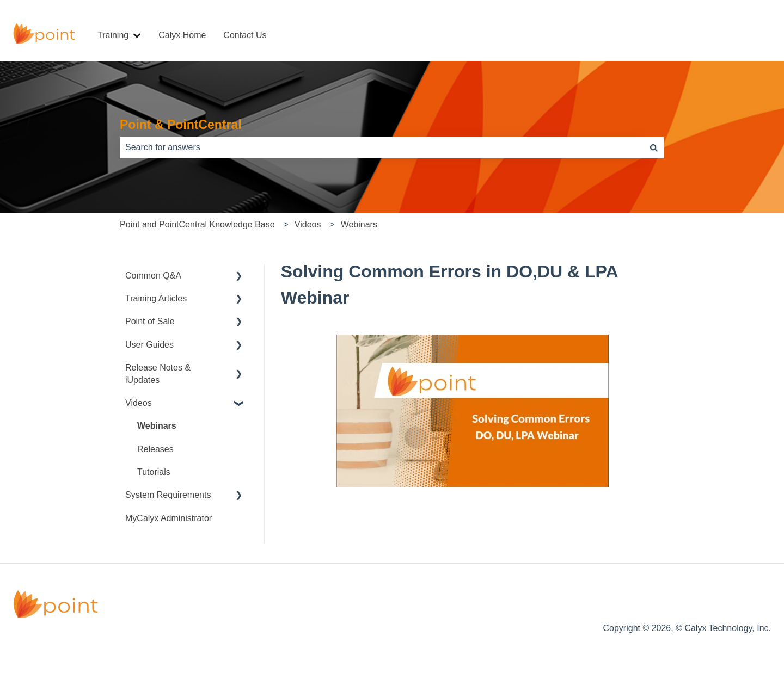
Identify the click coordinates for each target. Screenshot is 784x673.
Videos (308, 224)
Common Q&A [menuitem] (153, 276)
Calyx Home (182, 35)
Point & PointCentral (181, 125)
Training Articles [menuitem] (156, 298)
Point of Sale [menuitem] (150, 321)
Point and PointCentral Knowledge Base (197, 224)
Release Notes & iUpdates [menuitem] (158, 373)
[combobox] (382, 147)
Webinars (359, 224)
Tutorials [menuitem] (154, 472)
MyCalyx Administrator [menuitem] (169, 518)
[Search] (654, 147)
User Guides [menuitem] (149, 345)
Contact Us (245, 35)
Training (113, 35)
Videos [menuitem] (139, 403)
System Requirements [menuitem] (168, 495)
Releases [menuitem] (155, 449)
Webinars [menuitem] (157, 426)
